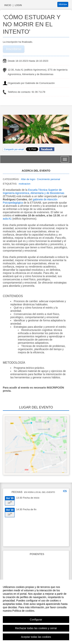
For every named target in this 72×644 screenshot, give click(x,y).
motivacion (24, 184)
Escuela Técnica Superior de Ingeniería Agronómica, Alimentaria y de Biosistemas (34, 191)
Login (18, 5)
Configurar (36, 620)
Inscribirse (14, 49)
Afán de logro (28, 179)
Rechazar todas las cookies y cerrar (36, 628)
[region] (36, 612)
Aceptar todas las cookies (36, 637)
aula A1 (7, 219)
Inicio (8, 5)
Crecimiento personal (48, 179)
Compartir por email (14, 149)
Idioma (63, 4)
